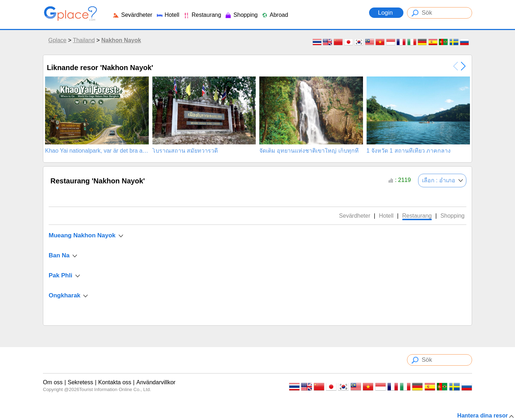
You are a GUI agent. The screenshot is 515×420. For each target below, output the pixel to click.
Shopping (241, 15)
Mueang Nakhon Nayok (82, 235)
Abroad (274, 15)
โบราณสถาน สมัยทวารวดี (185, 151)
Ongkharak (65, 295)
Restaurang (202, 15)
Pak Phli (60, 275)
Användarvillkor (156, 382)
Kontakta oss (115, 382)
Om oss (53, 382)
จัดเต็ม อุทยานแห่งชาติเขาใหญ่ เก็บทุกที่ (309, 151)
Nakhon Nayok (121, 40)
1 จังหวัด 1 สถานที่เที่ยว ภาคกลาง (409, 151)
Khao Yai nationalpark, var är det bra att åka (97, 151)
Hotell (168, 15)
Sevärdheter (132, 15)
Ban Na (59, 255)
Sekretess (80, 382)
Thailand (84, 40)
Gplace (57, 40)
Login (386, 13)
